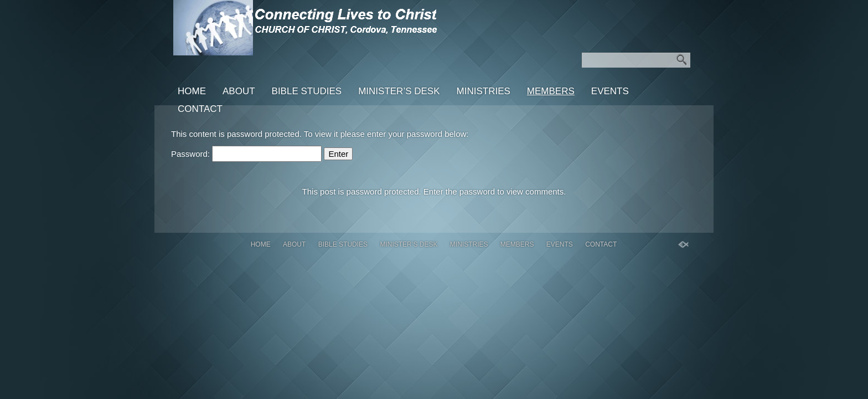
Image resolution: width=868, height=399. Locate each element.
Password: (246, 154)
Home (192, 91)
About (239, 91)
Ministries (484, 91)
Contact (200, 109)
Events (610, 91)
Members (551, 91)
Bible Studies (307, 91)
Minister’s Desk (399, 91)
